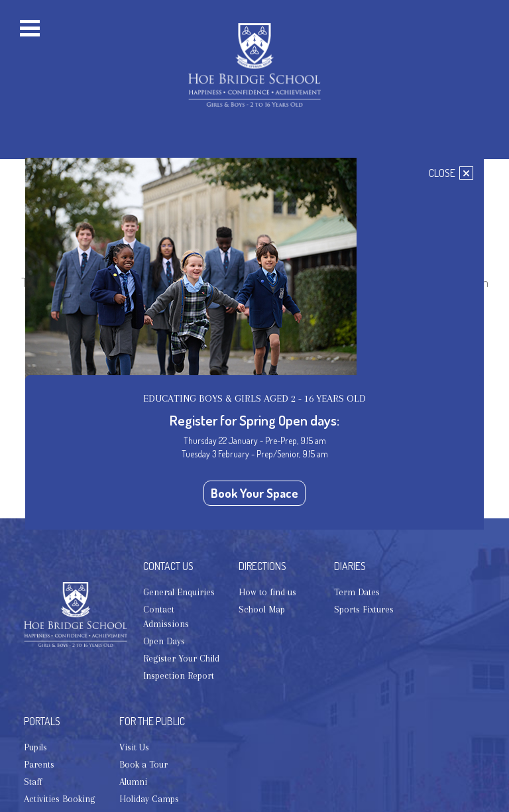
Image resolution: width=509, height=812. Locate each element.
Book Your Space (254, 493)
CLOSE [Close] (451, 173)
